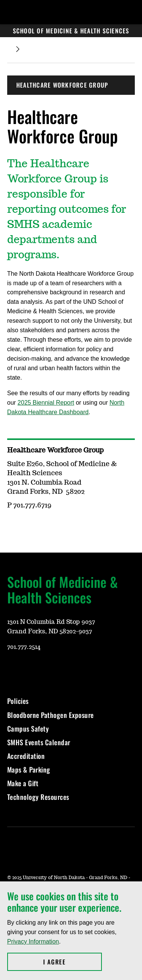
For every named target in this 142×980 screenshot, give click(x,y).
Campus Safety (28, 729)
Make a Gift (23, 783)
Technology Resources (38, 797)
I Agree (73, 962)
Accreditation (26, 756)
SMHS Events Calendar (39, 742)
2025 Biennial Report (46, 403)
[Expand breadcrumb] (18, 49)
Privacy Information (33, 942)
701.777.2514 (24, 647)
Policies (18, 701)
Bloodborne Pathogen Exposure (51, 715)
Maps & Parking (29, 770)
